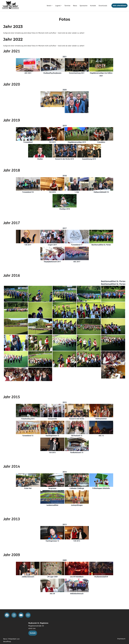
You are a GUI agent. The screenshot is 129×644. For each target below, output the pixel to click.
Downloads (103, 6)
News (75, 6)
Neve (5, 639)
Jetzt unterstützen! (119, 6)
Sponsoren (84, 6)
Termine (67, 6)
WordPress (7, 642)
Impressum (121, 639)
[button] (52, 6)
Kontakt (93, 6)
